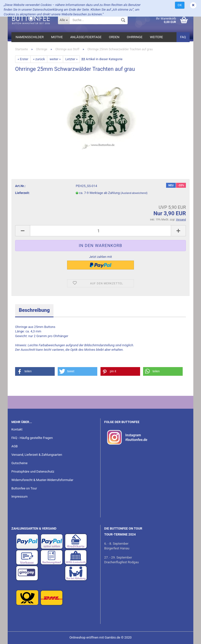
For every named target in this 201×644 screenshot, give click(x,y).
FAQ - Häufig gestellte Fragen (32, 438)
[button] (35, 371)
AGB (14, 446)
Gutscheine (19, 463)
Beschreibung (34, 310)
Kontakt (17, 429)
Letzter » (71, 59)
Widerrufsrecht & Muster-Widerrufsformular (42, 480)
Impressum (19, 496)
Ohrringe (135, 37)
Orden (114, 37)
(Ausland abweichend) (134, 193)
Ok (180, 5)
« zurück (39, 59)
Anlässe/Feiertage (86, 37)
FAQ (183, 37)
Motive (57, 37)
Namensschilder (30, 37)
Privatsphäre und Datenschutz (33, 471)
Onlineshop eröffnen (84, 637)
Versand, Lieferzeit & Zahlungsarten (37, 455)
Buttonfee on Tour (24, 488)
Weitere (157, 37)
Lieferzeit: (22, 193)
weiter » (55, 59)
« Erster (23, 59)
